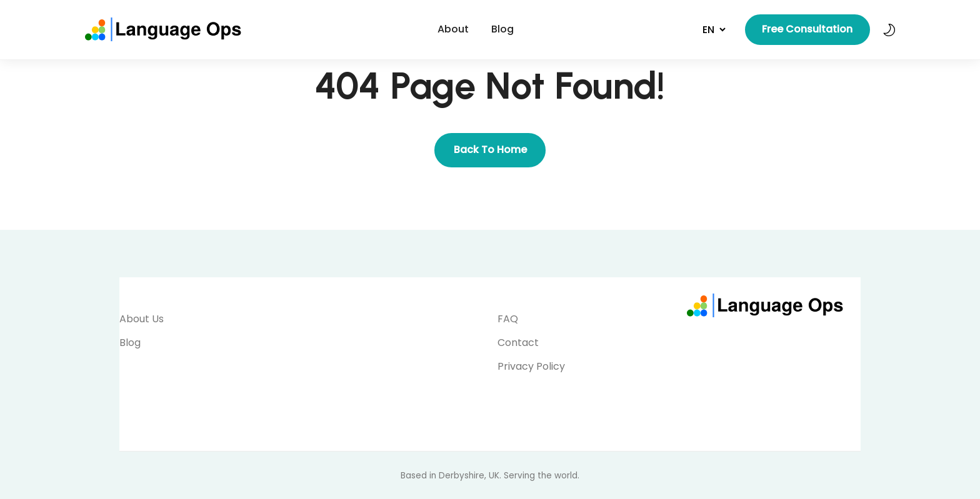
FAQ (508, 319)
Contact (518, 343)
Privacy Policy (531, 366)
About (453, 29)
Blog (502, 29)
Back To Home (490, 150)
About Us (142, 319)
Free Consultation (807, 29)
